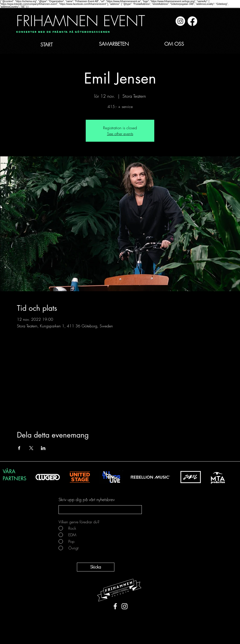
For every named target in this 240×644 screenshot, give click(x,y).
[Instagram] (180, 21)
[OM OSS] (180, 44)
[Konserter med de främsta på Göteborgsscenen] (63, 32)
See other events (120, 134)
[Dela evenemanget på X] (31, 448)
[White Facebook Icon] (115, 606)
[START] (57, 45)
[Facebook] (192, 21)
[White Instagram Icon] (125, 606)
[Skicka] (96, 567)
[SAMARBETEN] (123, 44)
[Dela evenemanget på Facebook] (19, 448)
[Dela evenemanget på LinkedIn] (43, 448)
